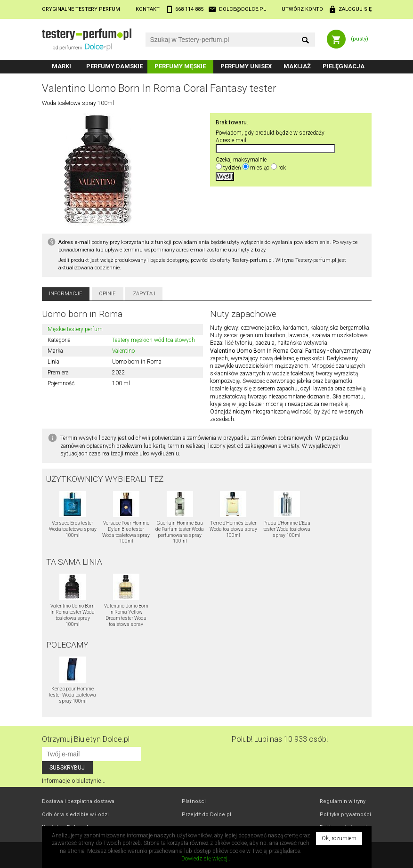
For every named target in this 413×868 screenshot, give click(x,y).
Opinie (107, 294)
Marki (61, 66)
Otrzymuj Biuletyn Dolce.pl (86, 739)
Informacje (66, 294)
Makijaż (297, 66)
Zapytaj (144, 294)
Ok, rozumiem (339, 838)
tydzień (232, 168)
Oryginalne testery (81, 9)
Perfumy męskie (180, 66)
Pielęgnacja (344, 66)
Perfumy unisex (246, 66)
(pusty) (360, 39)
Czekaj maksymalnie (241, 160)
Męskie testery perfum (75, 329)
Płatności (194, 801)
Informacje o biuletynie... (74, 781)
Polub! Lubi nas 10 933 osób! (280, 739)
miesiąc (260, 168)
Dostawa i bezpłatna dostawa (78, 801)
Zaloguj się (355, 9)
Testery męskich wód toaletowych (154, 340)
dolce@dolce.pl (243, 9)
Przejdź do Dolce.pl (206, 815)
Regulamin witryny (343, 801)
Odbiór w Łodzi (75, 815)
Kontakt (148, 9)
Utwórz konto (302, 9)
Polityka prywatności (345, 815)
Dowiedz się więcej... (206, 859)
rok (282, 168)
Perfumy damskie (114, 66)
